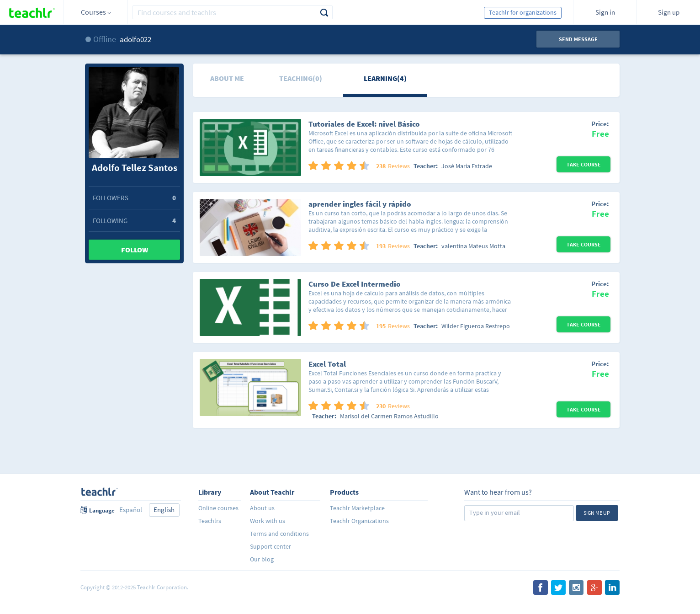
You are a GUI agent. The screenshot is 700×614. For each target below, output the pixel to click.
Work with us (268, 521)
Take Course (584, 164)
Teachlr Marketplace (357, 508)
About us (262, 508)
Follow (135, 250)
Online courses (218, 508)
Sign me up (597, 513)
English (164, 510)
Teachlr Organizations (359, 521)
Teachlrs (210, 521)
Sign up (669, 12)
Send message (578, 39)
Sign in (605, 12)
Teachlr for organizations (523, 12)
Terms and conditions (279, 534)
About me (227, 78)
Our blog (262, 559)
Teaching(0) (301, 78)
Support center (270, 546)
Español (131, 510)
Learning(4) (385, 78)
